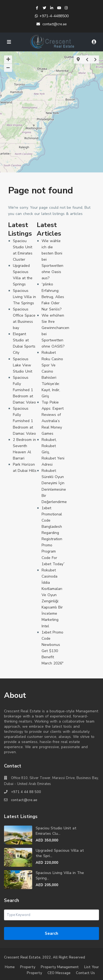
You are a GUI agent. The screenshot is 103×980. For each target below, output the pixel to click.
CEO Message (59, 973)
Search (51, 933)
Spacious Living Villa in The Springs (24, 297)
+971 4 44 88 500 (26, 792)
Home (10, 967)
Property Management (60, 967)
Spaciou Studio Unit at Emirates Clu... (56, 831)
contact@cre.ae (24, 800)
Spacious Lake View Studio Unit (23, 365)
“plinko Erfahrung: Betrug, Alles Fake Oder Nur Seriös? (53, 297)
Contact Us (85, 973)
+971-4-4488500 (54, 16)
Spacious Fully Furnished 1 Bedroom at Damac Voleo (24, 390)
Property (28, 967)
